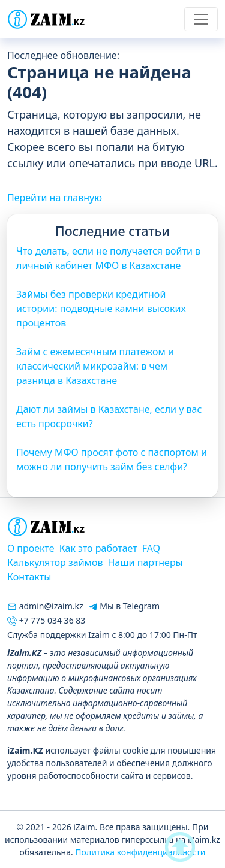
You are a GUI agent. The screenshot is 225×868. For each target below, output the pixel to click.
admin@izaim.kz (45, 606)
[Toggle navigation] (201, 19)
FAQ (151, 548)
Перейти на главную (55, 198)
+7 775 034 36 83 (46, 620)
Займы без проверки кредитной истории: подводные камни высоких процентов (101, 309)
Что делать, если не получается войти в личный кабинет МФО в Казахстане (108, 258)
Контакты (29, 577)
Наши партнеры (145, 562)
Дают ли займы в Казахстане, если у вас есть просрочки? (109, 416)
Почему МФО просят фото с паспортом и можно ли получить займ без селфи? (112, 459)
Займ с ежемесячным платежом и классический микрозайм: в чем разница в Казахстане (95, 366)
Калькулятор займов (55, 562)
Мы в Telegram (124, 606)
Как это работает (98, 548)
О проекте (31, 548)
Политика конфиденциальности (140, 852)
